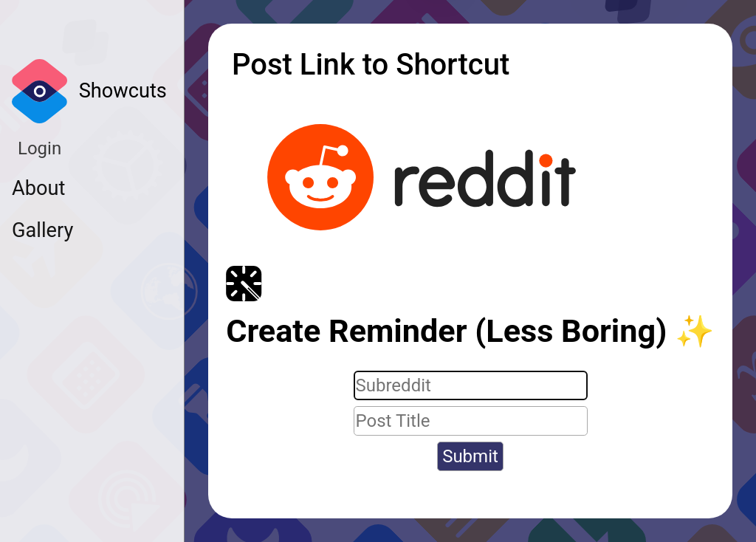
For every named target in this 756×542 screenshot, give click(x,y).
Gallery (42, 230)
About (38, 188)
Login (39, 148)
